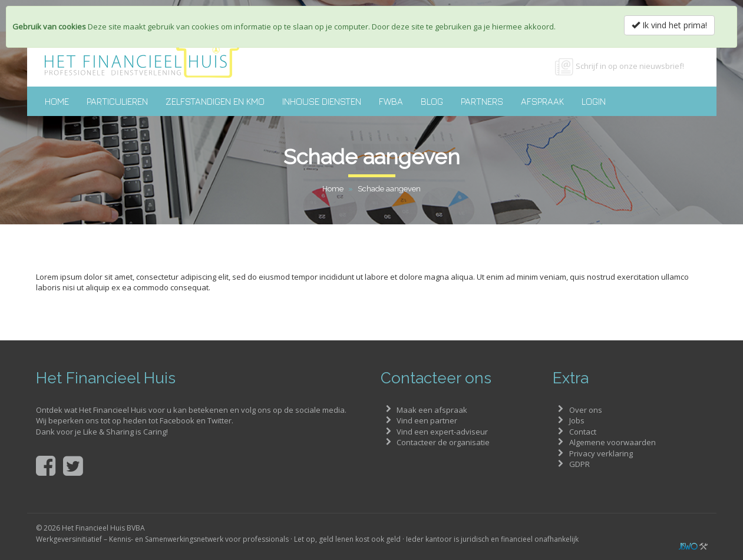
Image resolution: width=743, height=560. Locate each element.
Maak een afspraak (432, 410)
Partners (482, 101)
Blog (432, 101)
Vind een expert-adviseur (442, 432)
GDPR (579, 464)
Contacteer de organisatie (443, 442)
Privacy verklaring (601, 453)
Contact (583, 432)
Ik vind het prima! (669, 25)
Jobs (577, 420)
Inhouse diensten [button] (322, 101)
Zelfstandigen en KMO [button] (215, 101)
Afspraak (542, 101)
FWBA (391, 101)
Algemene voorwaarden (612, 442)
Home (57, 101)
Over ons (586, 410)
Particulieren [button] (117, 101)
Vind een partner (427, 420)
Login (594, 101)
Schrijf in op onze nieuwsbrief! (630, 66)
